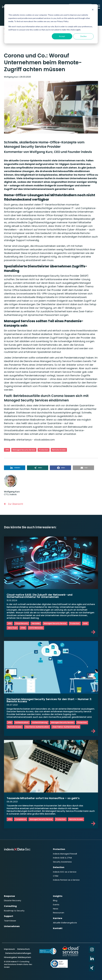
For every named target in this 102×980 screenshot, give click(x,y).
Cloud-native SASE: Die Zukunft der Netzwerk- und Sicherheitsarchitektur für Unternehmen (41, 596)
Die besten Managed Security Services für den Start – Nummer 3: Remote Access (51, 700)
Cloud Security (22, 623)
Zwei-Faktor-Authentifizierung (66, 727)
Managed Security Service (24, 450)
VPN (7, 450)
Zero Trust (12, 628)
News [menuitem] (56, 906)
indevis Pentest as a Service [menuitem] (66, 878)
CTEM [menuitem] (56, 874)
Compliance (21, 819)
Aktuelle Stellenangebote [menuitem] (65, 919)
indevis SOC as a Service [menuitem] (65, 871)
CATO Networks (36, 628)
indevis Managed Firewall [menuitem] (65, 853)
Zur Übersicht (14, 504)
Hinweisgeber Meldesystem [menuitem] (17, 953)
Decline (83, 36)
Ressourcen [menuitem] (59, 910)
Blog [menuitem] (55, 898)
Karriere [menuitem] (58, 915)
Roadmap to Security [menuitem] (14, 908)
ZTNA (23, 628)
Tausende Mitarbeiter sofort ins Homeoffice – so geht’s (44, 798)
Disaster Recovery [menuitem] (13, 898)
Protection (44, 450)
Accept (62, 36)
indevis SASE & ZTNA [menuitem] (62, 857)
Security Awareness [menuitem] (62, 861)
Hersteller (36, 623)
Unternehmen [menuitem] (12, 923)
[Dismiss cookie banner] (93, 10)
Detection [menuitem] (59, 866)
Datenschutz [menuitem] (23, 945)
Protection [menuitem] (59, 849)
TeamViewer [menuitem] (10, 918)
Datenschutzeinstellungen (18, 949)
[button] (15, 468)
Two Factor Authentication (37, 727)
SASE (85, 623)
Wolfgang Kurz (11, 77)
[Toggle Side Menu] (98, 6)
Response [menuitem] (9, 894)
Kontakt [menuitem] (58, 925)
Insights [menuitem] (58, 894)
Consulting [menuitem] (10, 904)
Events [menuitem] (56, 902)
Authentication (22, 722)
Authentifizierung (40, 722)
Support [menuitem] (9, 913)
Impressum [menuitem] (10, 945)
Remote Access (59, 450)
